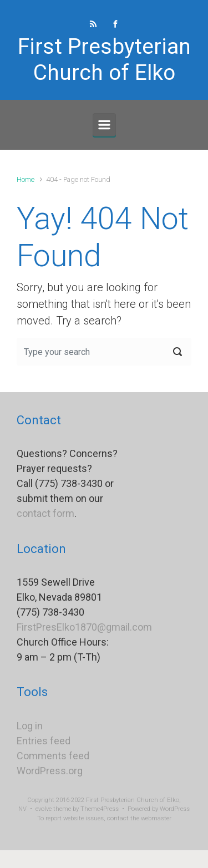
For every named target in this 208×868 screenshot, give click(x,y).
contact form (45, 513)
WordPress (175, 809)
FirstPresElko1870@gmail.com (84, 627)
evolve (44, 809)
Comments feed (53, 756)
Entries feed (44, 741)
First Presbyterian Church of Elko (104, 60)
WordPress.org (50, 771)
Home (26, 179)
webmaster (156, 818)
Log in (30, 726)
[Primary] (104, 125)
